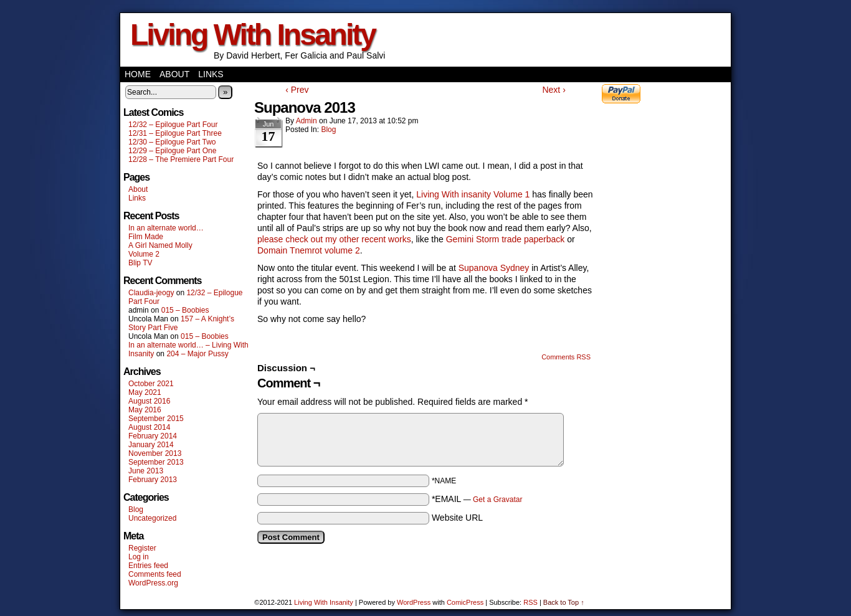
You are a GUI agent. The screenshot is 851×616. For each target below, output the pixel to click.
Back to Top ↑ (564, 602)
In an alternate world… (166, 228)
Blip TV (140, 263)
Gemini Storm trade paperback (504, 239)
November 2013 (155, 453)
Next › (554, 90)
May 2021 (145, 392)
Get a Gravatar (497, 500)
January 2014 (151, 445)
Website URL (457, 518)
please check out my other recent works (334, 239)
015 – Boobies (185, 310)
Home (138, 74)
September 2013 (156, 462)
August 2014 (149, 427)
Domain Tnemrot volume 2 (309, 250)
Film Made (146, 237)
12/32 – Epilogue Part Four (173, 125)
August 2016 (149, 401)
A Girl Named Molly (160, 245)
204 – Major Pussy (197, 354)
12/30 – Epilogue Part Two (172, 142)
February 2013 (153, 480)
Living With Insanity (253, 35)
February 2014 (153, 436)
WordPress (414, 602)
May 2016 (145, 410)
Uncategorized (152, 518)
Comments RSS (566, 357)
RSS (530, 602)
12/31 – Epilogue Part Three (175, 133)
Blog (136, 509)
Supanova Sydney (494, 268)
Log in (139, 557)
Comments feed (155, 574)
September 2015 (156, 419)
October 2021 (151, 384)
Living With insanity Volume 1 (473, 194)
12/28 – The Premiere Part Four (181, 159)
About (174, 74)
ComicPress (465, 602)
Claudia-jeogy (151, 293)
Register (142, 548)
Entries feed (148, 566)
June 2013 (146, 471)
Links (211, 74)
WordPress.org (153, 583)
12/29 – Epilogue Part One (172, 151)
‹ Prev (297, 90)
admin (307, 121)
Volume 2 (144, 254)
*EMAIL (477, 499)
